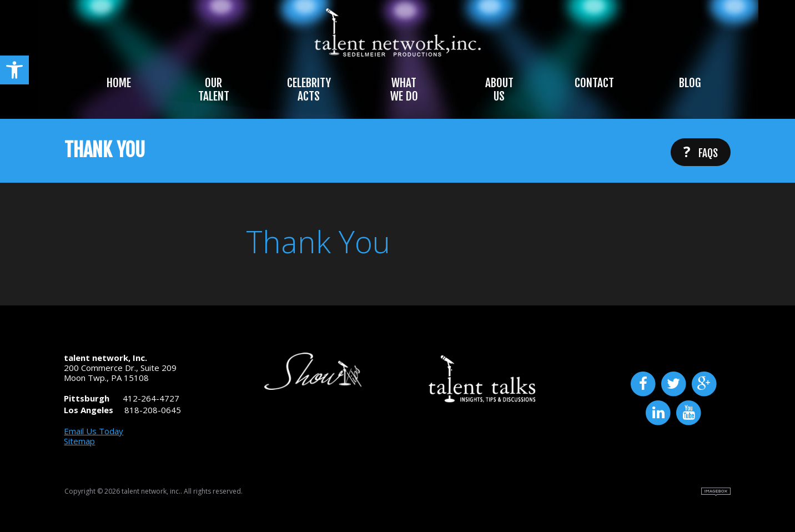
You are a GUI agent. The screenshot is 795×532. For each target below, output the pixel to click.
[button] (14, 70)
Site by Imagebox (716, 492)
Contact (594, 83)
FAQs (701, 152)
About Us (499, 89)
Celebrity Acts (309, 89)
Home (119, 83)
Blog (690, 83)
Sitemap (79, 441)
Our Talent (214, 89)
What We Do (404, 89)
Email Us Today (94, 431)
